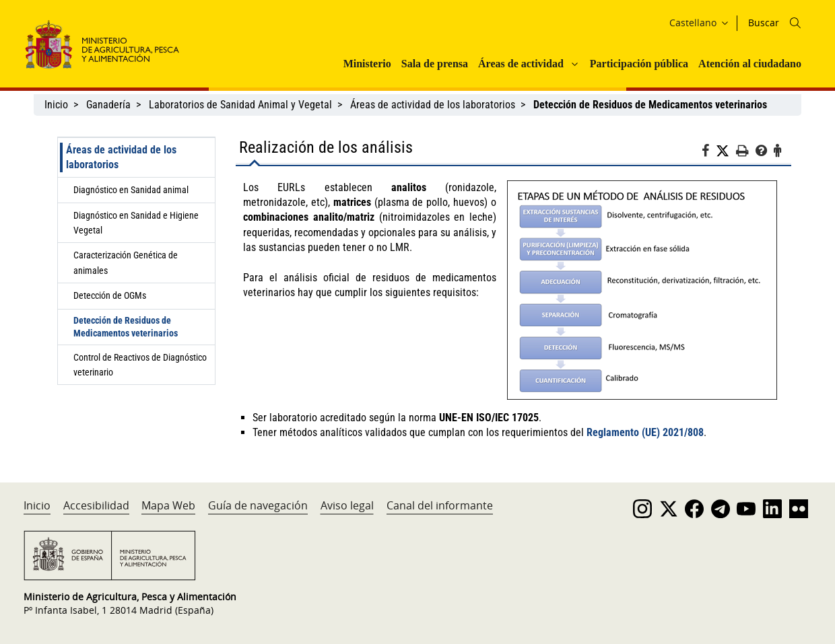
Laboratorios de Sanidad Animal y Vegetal (240, 105)
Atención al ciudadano (750, 64)
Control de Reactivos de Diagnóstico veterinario (140, 365)
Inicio (56, 105)
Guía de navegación (258, 505)
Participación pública (639, 64)
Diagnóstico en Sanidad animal (131, 190)
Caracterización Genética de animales (126, 262)
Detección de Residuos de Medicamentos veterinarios (126, 327)
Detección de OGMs (110, 295)
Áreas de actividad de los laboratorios (433, 105)
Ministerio (367, 64)
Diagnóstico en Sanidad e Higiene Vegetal (136, 223)
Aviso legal (347, 505)
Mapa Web (168, 505)
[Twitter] (726, 151)
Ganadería (108, 105)
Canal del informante (440, 505)
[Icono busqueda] (795, 23)
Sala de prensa (435, 64)
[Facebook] (709, 153)
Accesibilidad (96, 505)
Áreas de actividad (521, 64)
